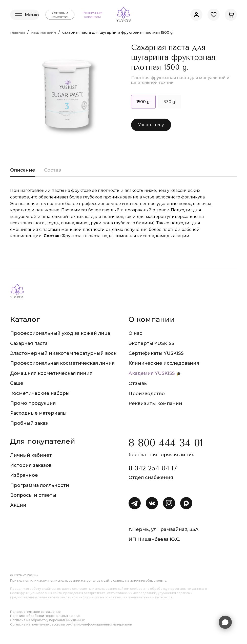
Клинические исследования (164, 363)
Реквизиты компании (155, 403)
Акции (18, 505)
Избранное (24, 475)
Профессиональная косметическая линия (62, 363)
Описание (23, 170)
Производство (147, 394)
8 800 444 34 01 (166, 443)
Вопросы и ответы (33, 495)
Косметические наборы (40, 393)
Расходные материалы (38, 413)
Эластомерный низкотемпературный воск (63, 353)
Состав (53, 170)
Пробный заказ (29, 423)
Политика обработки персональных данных (45, 616)
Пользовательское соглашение (35, 612)
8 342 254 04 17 (153, 468)
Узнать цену (151, 125)
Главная (17, 32)
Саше (17, 383)
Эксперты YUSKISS (151, 343)
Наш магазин (44, 32)
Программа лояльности (40, 485)
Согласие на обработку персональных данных (47, 620)
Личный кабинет (31, 455)
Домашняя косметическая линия (51, 373)
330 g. (170, 102)
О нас (135, 333)
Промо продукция (33, 403)
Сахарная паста (29, 343)
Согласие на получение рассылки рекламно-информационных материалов (71, 624)
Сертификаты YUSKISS (156, 353)
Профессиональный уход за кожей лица (60, 333)
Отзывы (138, 383)
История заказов (31, 465)
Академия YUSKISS (152, 373)
